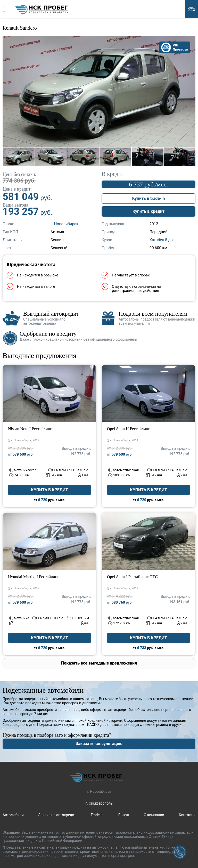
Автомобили (13, 815)
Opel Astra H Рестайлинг (128, 429)
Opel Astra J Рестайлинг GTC (132, 577)
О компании (154, 815)
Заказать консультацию (99, 744)
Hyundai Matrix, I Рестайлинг (34, 577)
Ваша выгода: (16, 205)
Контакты (187, 815)
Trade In (97, 815)
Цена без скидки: (19, 174)
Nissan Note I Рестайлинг (30, 429)
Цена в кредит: (17, 189)
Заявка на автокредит (57, 815)
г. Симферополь (99, 803)
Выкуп (124, 815)
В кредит (113, 174)
